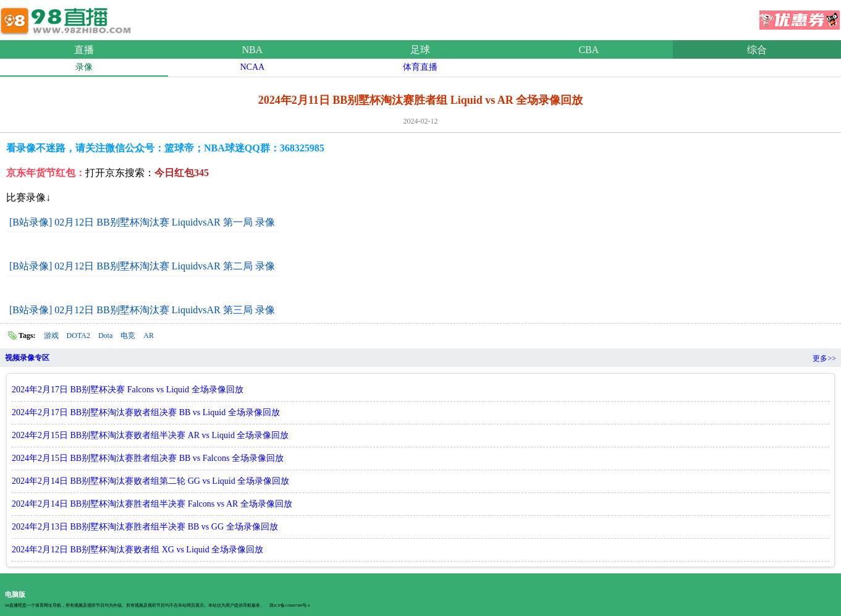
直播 (84, 50)
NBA (252, 50)
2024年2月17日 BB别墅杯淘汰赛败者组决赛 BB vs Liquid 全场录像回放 (146, 412)
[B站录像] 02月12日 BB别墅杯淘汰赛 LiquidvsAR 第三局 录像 (142, 310)
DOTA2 (78, 335)
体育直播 (420, 67)
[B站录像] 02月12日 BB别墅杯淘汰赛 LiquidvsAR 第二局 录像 (142, 266)
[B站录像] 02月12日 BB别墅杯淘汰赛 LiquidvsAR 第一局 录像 (142, 222)
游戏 (51, 335)
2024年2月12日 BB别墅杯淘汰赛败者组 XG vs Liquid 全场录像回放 (137, 550)
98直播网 (68, 18)
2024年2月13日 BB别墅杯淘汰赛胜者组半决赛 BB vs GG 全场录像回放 (145, 527)
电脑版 (15, 594)
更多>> (824, 358)
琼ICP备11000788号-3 (289, 605)
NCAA (252, 67)
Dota (105, 335)
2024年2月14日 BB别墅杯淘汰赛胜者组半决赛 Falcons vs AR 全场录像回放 (152, 504)
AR (149, 335)
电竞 (128, 335)
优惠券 (800, 16)
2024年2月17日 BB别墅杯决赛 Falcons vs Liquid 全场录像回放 (128, 390)
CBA (589, 50)
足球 (420, 50)
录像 (84, 67)
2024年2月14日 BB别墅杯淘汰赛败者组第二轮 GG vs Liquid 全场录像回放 (150, 481)
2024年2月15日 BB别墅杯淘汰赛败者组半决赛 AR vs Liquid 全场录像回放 (150, 435)
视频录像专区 (27, 358)
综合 (757, 50)
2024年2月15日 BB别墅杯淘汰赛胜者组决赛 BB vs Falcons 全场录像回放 (148, 458)
